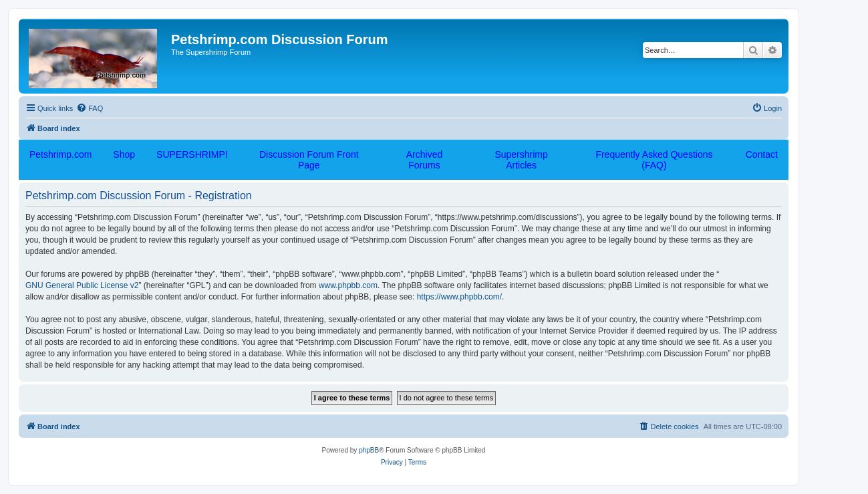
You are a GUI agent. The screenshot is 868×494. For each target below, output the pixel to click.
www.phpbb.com (348, 285)
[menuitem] (90, 108)
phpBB (369, 450)
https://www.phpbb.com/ (459, 297)
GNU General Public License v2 (82, 285)
